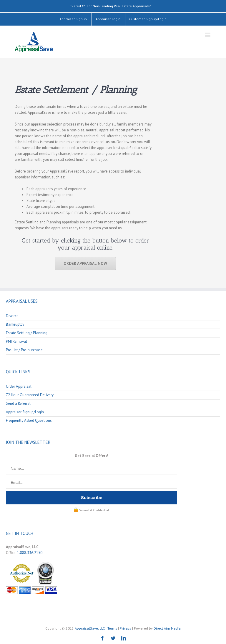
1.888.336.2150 (30, 553)
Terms (112, 628)
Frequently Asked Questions (29, 420)
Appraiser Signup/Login (25, 412)
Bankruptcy (15, 324)
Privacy (126, 628)
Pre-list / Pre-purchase (24, 350)
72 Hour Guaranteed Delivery (30, 395)
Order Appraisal (19, 386)
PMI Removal (16, 341)
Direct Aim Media (167, 628)
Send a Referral (18, 403)
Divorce (12, 316)
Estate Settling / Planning (27, 333)
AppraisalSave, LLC (90, 628)
